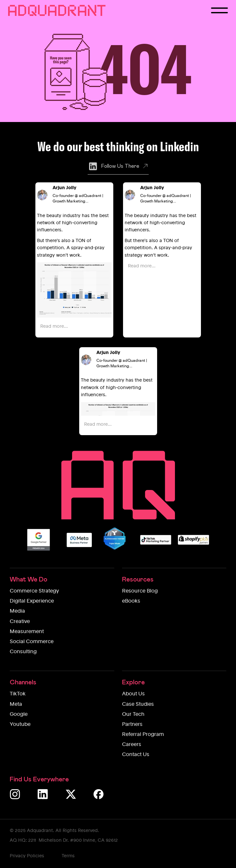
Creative (20, 622)
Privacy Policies (27, 856)
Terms (68, 856)
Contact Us (136, 755)
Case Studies (138, 704)
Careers (132, 745)
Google (19, 715)
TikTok (18, 694)
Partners (132, 725)
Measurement (27, 632)
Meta (16, 704)
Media (17, 611)
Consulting (23, 652)
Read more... (54, 326)
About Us (133, 694)
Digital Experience (32, 601)
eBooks (131, 601)
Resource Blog (140, 591)
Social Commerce (32, 642)
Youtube (20, 725)
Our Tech (133, 715)
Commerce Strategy (34, 591)
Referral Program (143, 735)
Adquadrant (40, 831)
